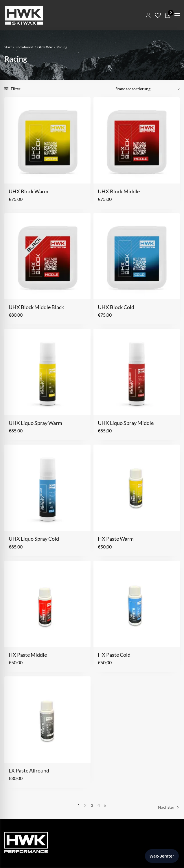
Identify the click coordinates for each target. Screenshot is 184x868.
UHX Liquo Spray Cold (34, 539)
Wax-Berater (162, 856)
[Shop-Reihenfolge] (145, 89)
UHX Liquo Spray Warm (35, 423)
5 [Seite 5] (105, 805)
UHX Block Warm (28, 191)
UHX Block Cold (116, 307)
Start (8, 47)
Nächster (166, 807)
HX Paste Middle (28, 655)
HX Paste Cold (114, 655)
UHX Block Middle (119, 191)
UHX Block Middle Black (36, 307)
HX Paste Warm (116, 539)
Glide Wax (45, 47)
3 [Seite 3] (92, 805)
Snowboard (24, 47)
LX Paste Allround (29, 770)
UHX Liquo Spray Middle (126, 423)
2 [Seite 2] (85, 805)
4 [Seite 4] (99, 805)
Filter (12, 89)
